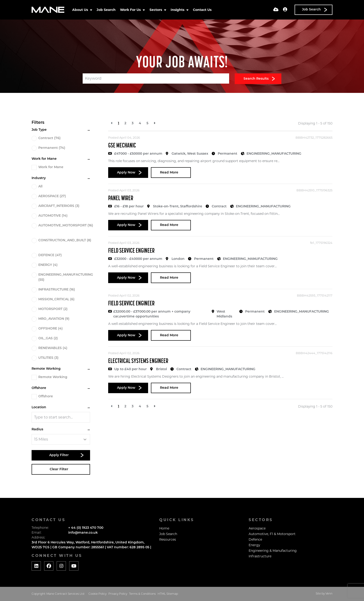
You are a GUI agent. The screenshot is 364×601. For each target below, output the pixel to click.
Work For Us (131, 10)
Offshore (46, 397)
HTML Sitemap (168, 594)
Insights (178, 10)
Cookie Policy (97, 594)
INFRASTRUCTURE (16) (57, 290)
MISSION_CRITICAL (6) (56, 299)
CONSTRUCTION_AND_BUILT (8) (65, 240)
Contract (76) (49, 138)
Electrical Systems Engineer (138, 361)
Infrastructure (260, 556)
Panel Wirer (121, 199)
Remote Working (53, 377)
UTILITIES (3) (48, 358)
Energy (254, 545)
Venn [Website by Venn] (329, 594)
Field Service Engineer (131, 251)
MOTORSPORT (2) (53, 309)
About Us (81, 10)
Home (164, 528)
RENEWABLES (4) (53, 348)
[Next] (154, 123)
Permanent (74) (52, 148)
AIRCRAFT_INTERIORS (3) (59, 206)
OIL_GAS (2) (48, 338)
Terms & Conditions (142, 594)
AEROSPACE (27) (52, 196)
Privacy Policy (118, 594)
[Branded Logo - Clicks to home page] (48, 10)
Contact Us (202, 10)
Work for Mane (51, 167)
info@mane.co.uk (83, 533)
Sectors (156, 10)
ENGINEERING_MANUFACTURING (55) (66, 277)
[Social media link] (36, 566)
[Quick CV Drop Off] (276, 10)
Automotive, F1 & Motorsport (272, 534)
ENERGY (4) (48, 265)
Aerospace (257, 528)
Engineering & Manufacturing (273, 551)
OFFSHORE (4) (50, 329)
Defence (255, 539)
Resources (168, 539)
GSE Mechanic (122, 146)
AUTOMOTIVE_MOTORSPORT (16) (66, 226)
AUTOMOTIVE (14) (53, 216)
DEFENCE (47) (50, 255)
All (40, 187)
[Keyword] (156, 78)
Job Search (106, 10)
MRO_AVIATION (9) (54, 319)
